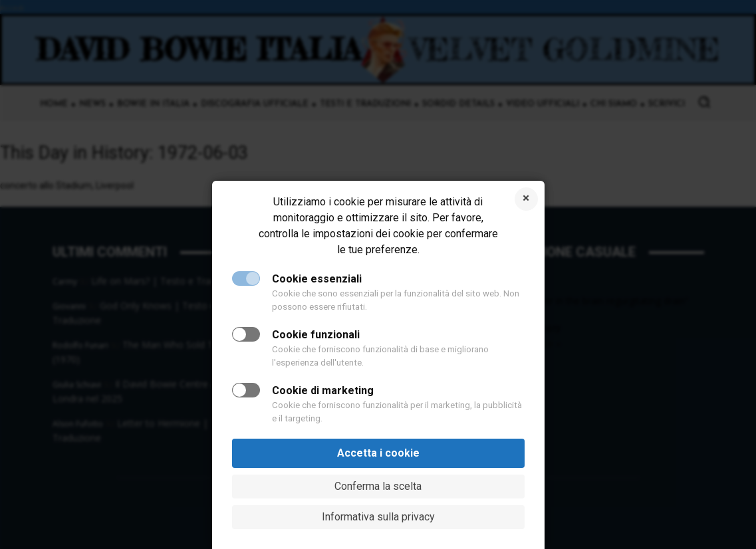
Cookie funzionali (316, 335)
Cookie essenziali (317, 279)
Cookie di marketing (323, 390)
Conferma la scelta (378, 486)
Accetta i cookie (378, 453)
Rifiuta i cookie (526, 199)
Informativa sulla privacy (378, 517)
